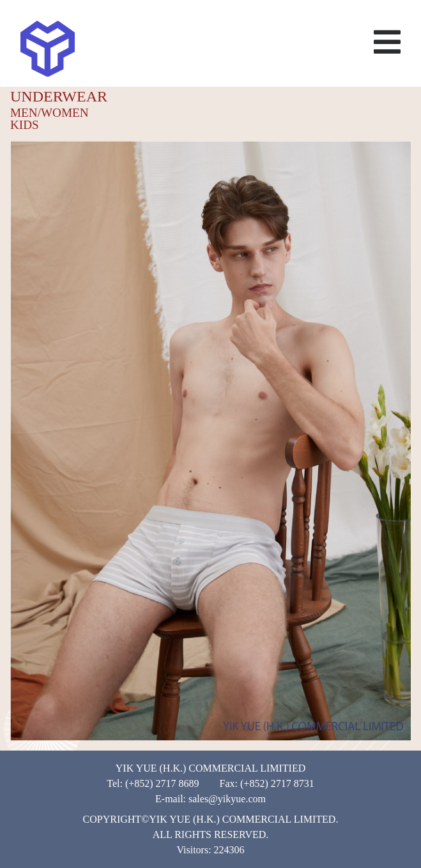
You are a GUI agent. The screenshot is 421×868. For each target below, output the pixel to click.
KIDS (25, 125)
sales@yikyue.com (227, 799)
